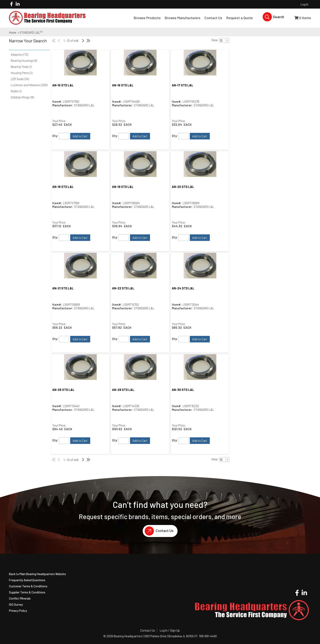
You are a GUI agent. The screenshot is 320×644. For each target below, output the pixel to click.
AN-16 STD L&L (123, 85)
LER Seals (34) (20, 79)
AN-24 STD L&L (183, 288)
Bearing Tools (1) (21, 67)
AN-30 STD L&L (183, 390)
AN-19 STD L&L (123, 187)
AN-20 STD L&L (183, 187)
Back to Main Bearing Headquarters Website (37, 574)
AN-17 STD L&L (183, 85)
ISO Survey (16, 604)
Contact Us (158, 531)
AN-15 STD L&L (63, 85)
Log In (304, 4)
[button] (28, 43)
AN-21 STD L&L (63, 288)
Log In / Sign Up (170, 630)
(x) (41, 31)
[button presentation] (227, 40)
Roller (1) (16, 91)
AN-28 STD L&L (123, 390)
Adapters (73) (19, 54)
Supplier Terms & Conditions (27, 592)
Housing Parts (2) (22, 73)
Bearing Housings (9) (24, 61)
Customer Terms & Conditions (28, 586)
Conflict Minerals (20, 598)
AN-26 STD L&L (63, 390)
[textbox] (222, 40)
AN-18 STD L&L (63, 187)
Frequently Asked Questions (27, 580)
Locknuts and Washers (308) (29, 85)
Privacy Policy (18, 611)
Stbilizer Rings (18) (22, 97)
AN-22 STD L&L (123, 288)
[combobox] (224, 40)
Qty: (55, 136)
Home (13, 32)
